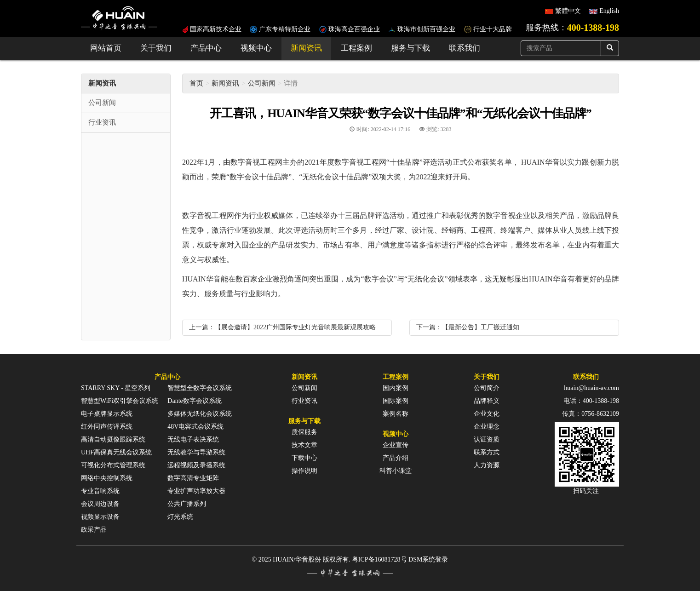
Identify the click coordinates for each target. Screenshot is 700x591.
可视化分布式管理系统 (113, 465)
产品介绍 (396, 458)
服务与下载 (410, 48)
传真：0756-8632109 (591, 414)
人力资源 (487, 465)
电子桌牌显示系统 (107, 414)
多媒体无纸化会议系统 (200, 414)
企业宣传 (396, 445)
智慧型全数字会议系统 (200, 388)
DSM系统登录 (428, 559)
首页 (196, 83)
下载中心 (304, 458)
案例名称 (396, 414)
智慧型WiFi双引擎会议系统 (120, 401)
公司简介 (487, 388)
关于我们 (156, 48)
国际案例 (396, 401)
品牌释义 (487, 401)
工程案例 (356, 48)
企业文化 (487, 414)
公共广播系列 (187, 504)
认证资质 (487, 439)
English (609, 11)
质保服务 (304, 432)
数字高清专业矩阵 (193, 478)
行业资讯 (304, 401)
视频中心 (256, 48)
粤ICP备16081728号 (379, 559)
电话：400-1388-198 (591, 401)
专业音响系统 (100, 491)
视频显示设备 (100, 517)
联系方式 (487, 452)
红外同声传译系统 (107, 427)
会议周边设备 (100, 504)
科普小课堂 (396, 471)
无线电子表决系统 (193, 439)
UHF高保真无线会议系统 (116, 452)
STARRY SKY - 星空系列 (116, 388)
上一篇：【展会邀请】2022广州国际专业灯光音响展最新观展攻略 (282, 327)
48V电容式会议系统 (195, 427)
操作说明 (304, 471)
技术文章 (304, 445)
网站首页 (106, 48)
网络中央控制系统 (107, 478)
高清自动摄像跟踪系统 (113, 439)
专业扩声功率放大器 (196, 491)
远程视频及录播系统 (196, 465)
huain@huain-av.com (591, 388)
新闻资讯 (306, 48)
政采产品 (94, 530)
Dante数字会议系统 (194, 401)
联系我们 (465, 48)
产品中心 (206, 48)
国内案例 (396, 388)
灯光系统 (180, 517)
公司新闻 (262, 83)
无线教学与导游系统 (196, 452)
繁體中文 (568, 11)
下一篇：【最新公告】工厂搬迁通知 (468, 327)
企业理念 (487, 427)
